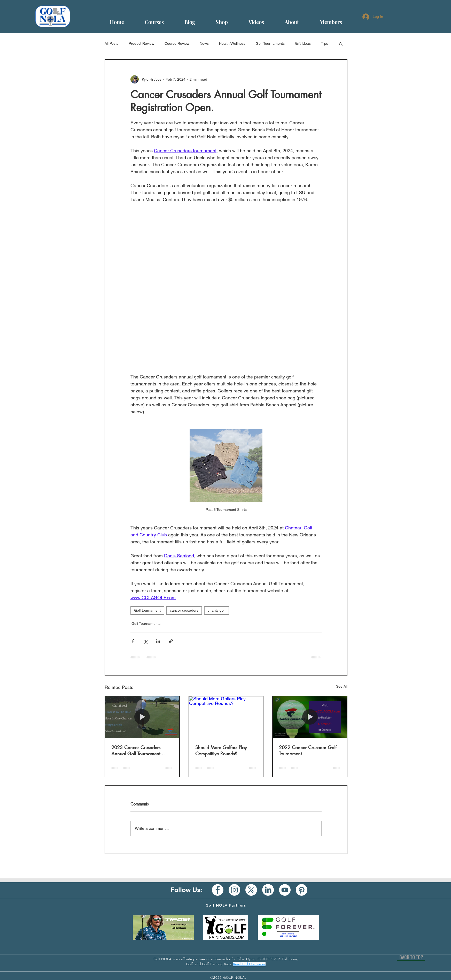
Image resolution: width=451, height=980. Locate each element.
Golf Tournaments (270, 43)
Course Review (177, 43)
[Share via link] (171, 641)
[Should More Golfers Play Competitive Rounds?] (226, 717)
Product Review (141, 43)
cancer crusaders (184, 610)
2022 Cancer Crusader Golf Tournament (308, 750)
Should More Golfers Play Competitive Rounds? (221, 750)
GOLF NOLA (234, 977)
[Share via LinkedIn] (158, 641)
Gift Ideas (303, 43)
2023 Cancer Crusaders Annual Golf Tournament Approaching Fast (136, 750)
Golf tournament (147, 610)
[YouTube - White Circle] (285, 890)
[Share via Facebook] (133, 641)
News (204, 43)
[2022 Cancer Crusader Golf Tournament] (310, 717)
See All (342, 686)
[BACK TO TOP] (411, 957)
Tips (325, 43)
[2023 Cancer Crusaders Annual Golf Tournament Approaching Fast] (142, 717)
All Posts (111, 43)
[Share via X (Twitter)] (146, 641)
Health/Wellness (232, 43)
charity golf (217, 610)
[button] (341, 44)
